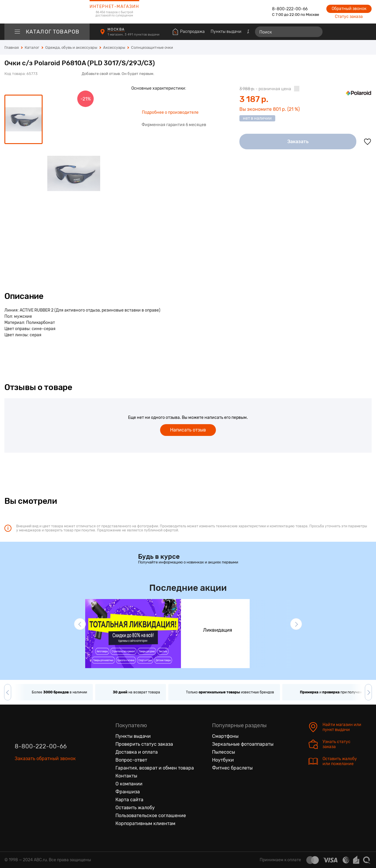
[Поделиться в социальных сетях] (366, 70)
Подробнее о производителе (170, 112)
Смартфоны (225, 736)
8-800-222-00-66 (290, 9)
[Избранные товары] (344, 32)
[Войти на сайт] (355, 32)
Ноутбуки (223, 760)
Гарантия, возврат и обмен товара (155, 768)
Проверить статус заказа (144, 744)
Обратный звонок (349, 9)
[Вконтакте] (19, 786)
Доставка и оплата (137, 752)
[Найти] (315, 32)
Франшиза (128, 792)
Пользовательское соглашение (151, 816)
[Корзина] (366, 32)
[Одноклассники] (32, 786)
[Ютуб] (44, 786)
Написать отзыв (188, 430)
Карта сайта (129, 800)
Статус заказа (349, 17)
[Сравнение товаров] (334, 32)
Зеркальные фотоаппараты (243, 744)
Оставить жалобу (135, 808)
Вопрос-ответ (131, 760)
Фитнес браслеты (232, 768)
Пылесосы (224, 752)
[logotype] (47, 12)
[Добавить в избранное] (367, 142)
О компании (129, 784)
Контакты (126, 776)
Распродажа (192, 32)
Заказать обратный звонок (45, 759)
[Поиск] (289, 32)
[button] (80, 624)
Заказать (298, 142)
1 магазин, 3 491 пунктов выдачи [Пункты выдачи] (134, 35)
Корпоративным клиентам (145, 823)
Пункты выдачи (226, 32)
